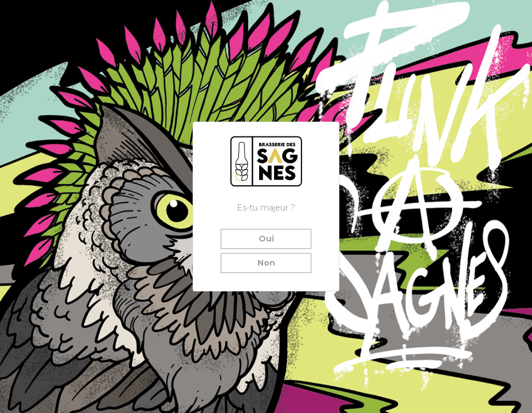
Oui (266, 239)
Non (266, 263)
